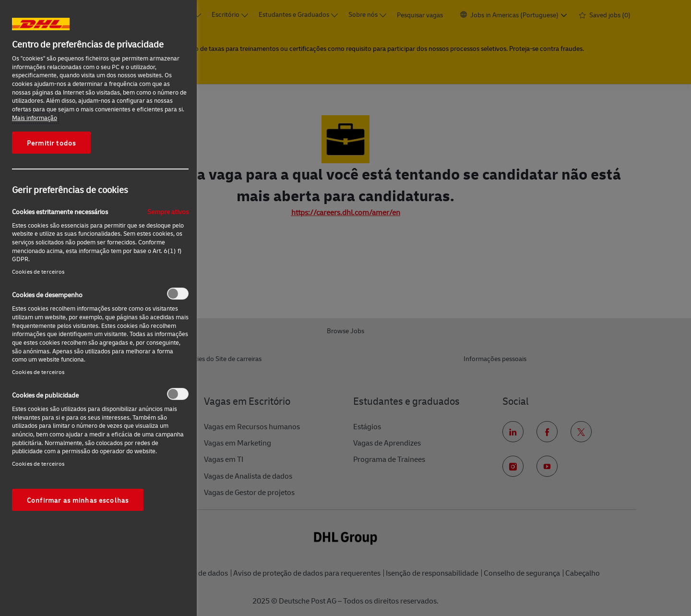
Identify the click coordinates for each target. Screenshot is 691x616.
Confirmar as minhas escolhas (78, 500)
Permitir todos (51, 143)
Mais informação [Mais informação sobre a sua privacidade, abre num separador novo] (35, 118)
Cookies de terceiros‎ (38, 272)
